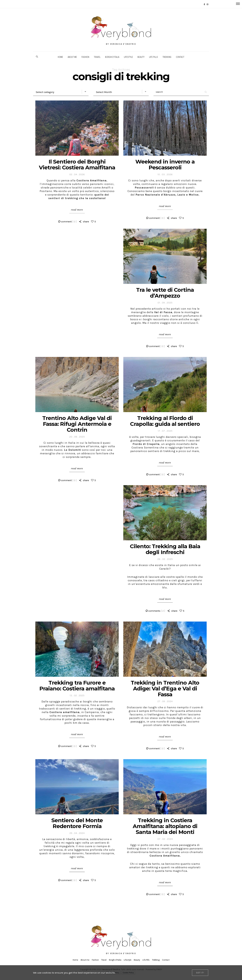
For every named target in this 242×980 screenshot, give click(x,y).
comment (69, 222)
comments (157, 611)
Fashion (85, 57)
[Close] (200, 973)
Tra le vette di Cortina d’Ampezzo (165, 293)
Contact (180, 57)
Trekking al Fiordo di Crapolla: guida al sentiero (165, 421)
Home (60, 57)
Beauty (141, 57)
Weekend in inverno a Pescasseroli (165, 165)
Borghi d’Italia (112, 57)
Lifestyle (128, 57)
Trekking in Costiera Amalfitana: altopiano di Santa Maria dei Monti (165, 826)
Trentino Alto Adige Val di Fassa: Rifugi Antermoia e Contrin (77, 424)
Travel (97, 57)
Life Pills (153, 57)
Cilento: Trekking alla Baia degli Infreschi (165, 549)
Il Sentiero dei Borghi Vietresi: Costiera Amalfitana (77, 165)
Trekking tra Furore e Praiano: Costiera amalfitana (77, 686)
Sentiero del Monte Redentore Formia (77, 823)
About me (72, 57)
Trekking (167, 57)
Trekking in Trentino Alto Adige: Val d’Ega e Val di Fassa (165, 688)
